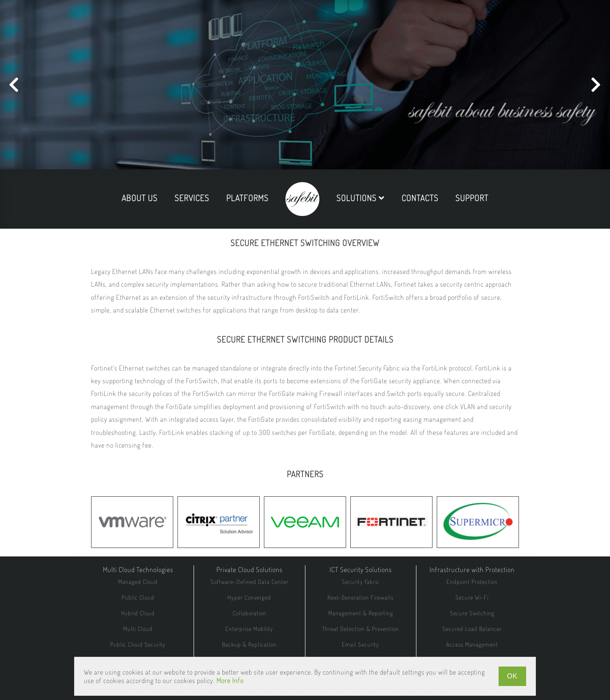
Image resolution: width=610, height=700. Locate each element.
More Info (230, 681)
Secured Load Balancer (472, 629)
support (472, 198)
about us (140, 198)
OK (512, 676)
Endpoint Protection (472, 582)
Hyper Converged (249, 597)
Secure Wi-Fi (472, 597)
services (192, 198)
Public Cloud (138, 597)
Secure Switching (472, 613)
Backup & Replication (249, 644)
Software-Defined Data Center (250, 582)
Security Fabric (361, 582)
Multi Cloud (138, 629)
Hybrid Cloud (138, 613)
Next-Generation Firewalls (360, 597)
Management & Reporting (361, 613)
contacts (420, 198)
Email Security (360, 644)
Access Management (472, 644)
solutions (360, 198)
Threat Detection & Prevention (360, 629)
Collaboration (250, 613)
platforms (247, 198)
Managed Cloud (138, 582)
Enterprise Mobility (249, 629)
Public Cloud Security (138, 644)
